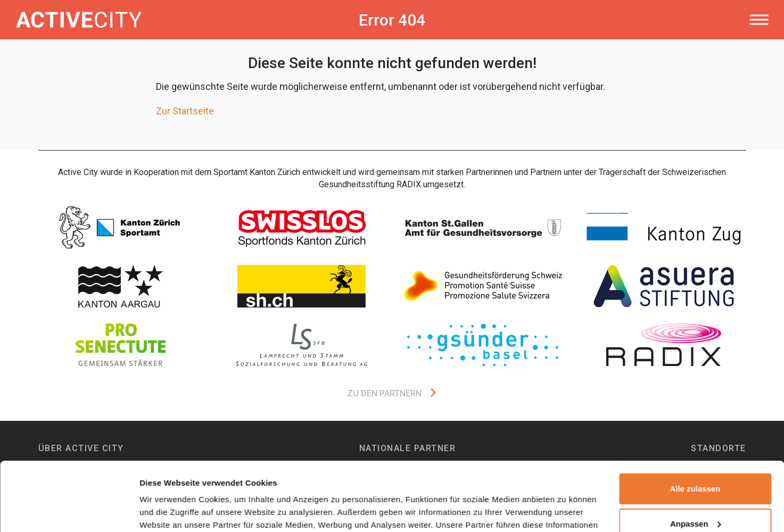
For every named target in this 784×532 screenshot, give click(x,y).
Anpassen (696, 455)
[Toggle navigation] (759, 20)
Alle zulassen (695, 420)
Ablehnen (695, 490)
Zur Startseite (185, 111)
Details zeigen (166, 511)
